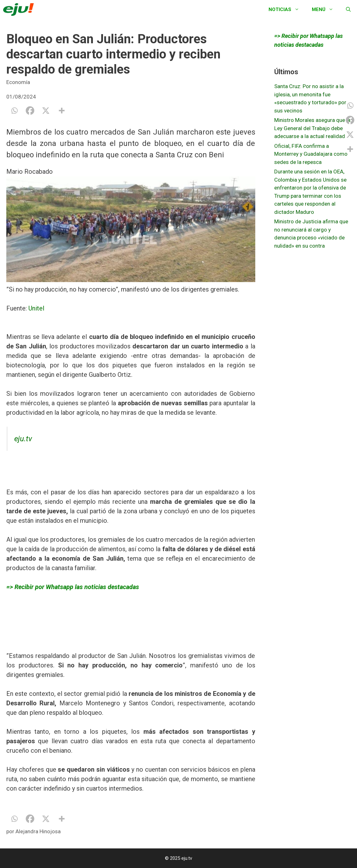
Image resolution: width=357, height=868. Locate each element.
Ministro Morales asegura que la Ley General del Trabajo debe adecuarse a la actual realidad (312, 128)
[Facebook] (30, 111)
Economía (18, 82)
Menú (326, 9)
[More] (62, 111)
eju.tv (23, 439)
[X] (46, 111)
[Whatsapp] (14, 111)
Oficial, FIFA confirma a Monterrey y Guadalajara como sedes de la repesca (311, 154)
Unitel (36, 308)
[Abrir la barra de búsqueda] (348, 9)
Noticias (287, 9)
